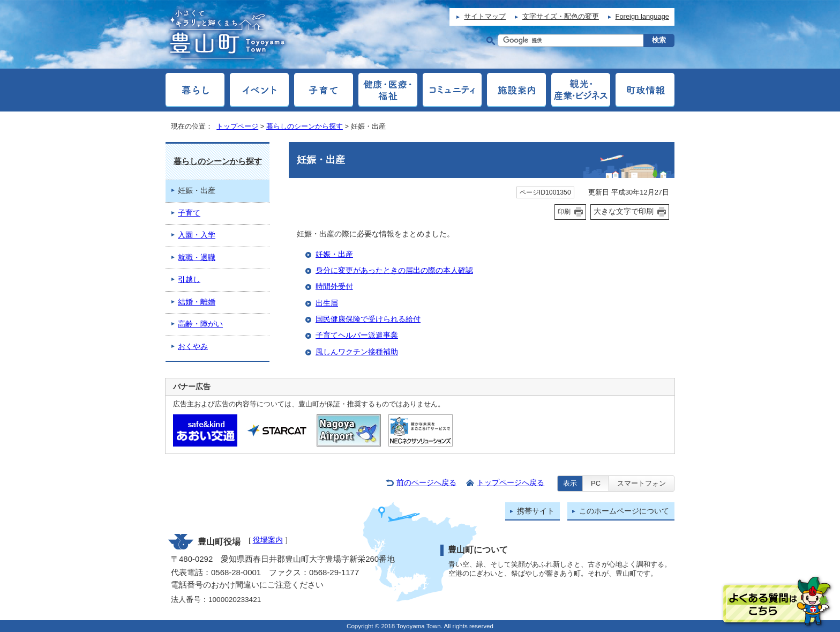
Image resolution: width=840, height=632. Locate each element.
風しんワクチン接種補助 (357, 352)
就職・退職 (197, 258)
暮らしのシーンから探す (305, 126)
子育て (189, 213)
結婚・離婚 (197, 302)
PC (596, 483)
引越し (189, 280)
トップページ (237, 126)
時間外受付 (334, 287)
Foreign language (642, 16)
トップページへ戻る (511, 483)
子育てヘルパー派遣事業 (357, 335)
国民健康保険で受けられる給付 (368, 319)
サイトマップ (485, 16)
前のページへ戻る (426, 483)
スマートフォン (642, 483)
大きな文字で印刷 (624, 211)
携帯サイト (536, 511)
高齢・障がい (200, 324)
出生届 (327, 303)
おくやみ (193, 347)
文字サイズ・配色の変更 (561, 16)
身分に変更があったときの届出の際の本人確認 (394, 270)
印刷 (564, 212)
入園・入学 (197, 235)
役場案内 (268, 540)
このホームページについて (624, 511)
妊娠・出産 (334, 254)
